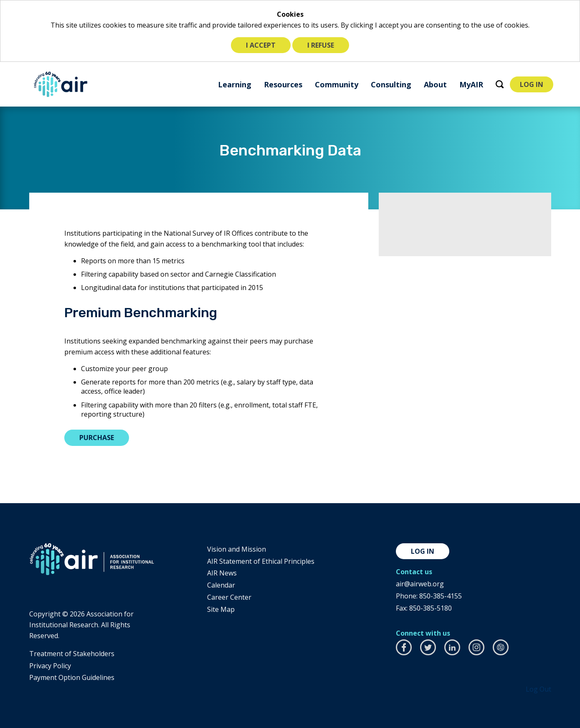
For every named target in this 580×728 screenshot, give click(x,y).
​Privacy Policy (50, 666)
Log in (423, 551)
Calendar (221, 585)
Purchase (97, 438)
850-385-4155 (441, 596)
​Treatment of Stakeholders (72, 654)
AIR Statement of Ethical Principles (261, 561)
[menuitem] (235, 84)
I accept (261, 45)
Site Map (221, 609)
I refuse (321, 45)
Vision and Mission (237, 549)
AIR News (222, 573)
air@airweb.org (420, 584)
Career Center (229, 597)
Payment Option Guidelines (72, 677)
